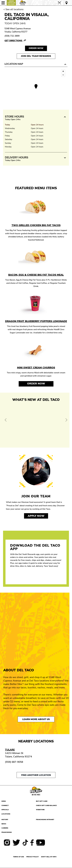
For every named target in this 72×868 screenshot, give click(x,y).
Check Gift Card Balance (46, 805)
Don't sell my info (49, 857)
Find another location (36, 775)
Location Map (14, 64)
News (4, 824)
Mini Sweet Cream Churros (36, 368)
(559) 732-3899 (12, 36)
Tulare (10, 750)
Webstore (40, 810)
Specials (5, 810)
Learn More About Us (36, 719)
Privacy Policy (33, 857)
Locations (6, 814)
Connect (5, 805)
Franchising (7, 832)
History (5, 820)
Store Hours (14, 117)
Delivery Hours (17, 158)
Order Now (36, 384)
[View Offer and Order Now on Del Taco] (36, 424)
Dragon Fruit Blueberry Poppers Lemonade (36, 321)
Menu (4, 801)
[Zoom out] (63, 75)
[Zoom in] (63, 71)
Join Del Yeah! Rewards (36, 56)
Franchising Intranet (45, 820)
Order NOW (36, 48)
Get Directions (14, 41)
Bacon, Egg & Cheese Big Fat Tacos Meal (36, 275)
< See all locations (13, 9)
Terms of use (18, 857)
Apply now (36, 516)
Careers (5, 828)
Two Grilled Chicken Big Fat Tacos (36, 225)
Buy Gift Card (42, 801)
